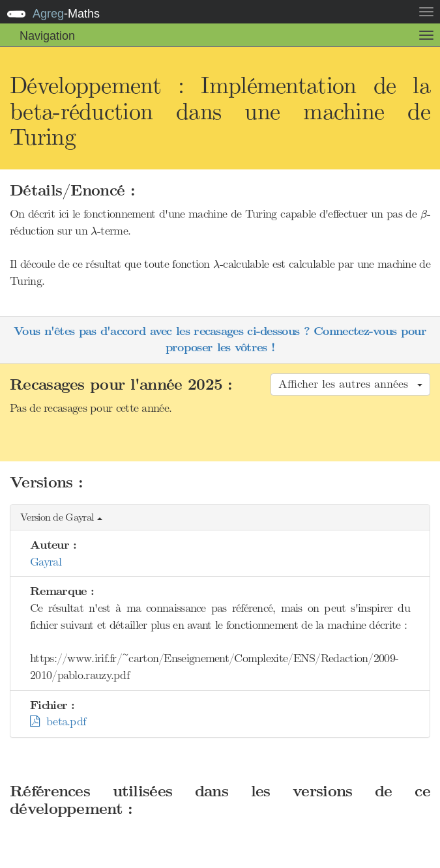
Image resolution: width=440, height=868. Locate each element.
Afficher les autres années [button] (350, 384)
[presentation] (424, 215)
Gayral (46, 562)
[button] (220, 518)
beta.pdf (58, 721)
